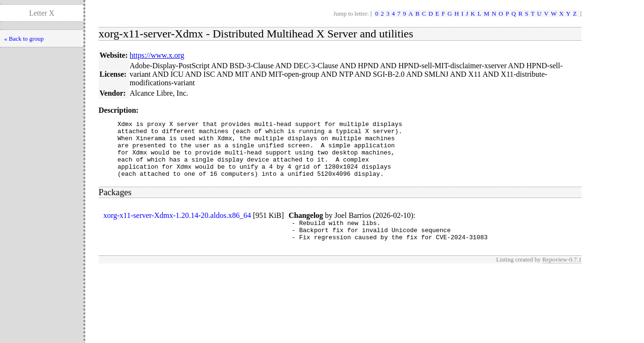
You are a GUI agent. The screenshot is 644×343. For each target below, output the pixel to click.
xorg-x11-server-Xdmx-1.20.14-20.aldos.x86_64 (177, 227)
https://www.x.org (157, 55)
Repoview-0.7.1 (562, 275)
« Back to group (24, 39)
